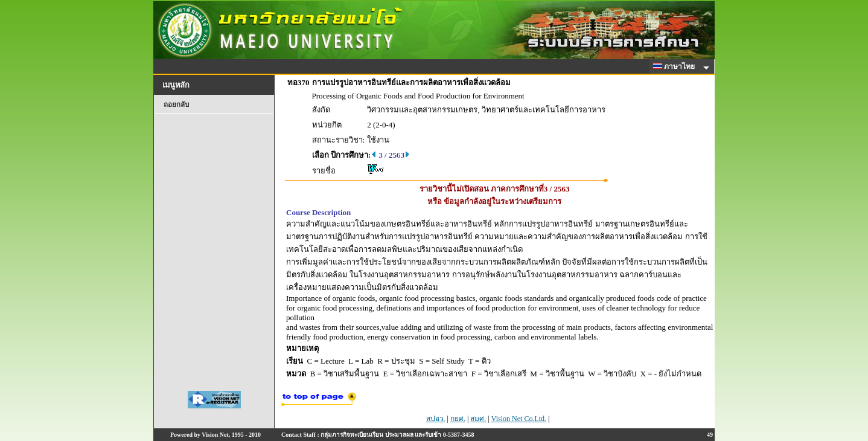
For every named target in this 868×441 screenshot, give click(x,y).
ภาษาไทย (676, 66)
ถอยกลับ (176, 105)
